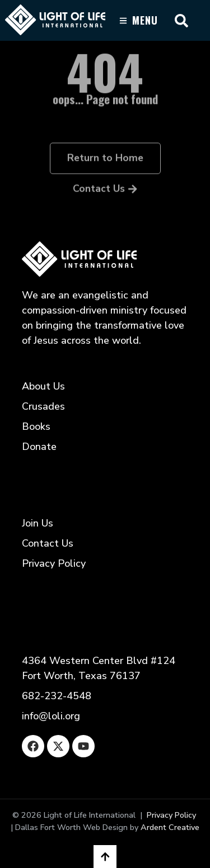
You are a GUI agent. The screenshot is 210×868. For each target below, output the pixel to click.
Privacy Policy (171, 815)
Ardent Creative (170, 827)
